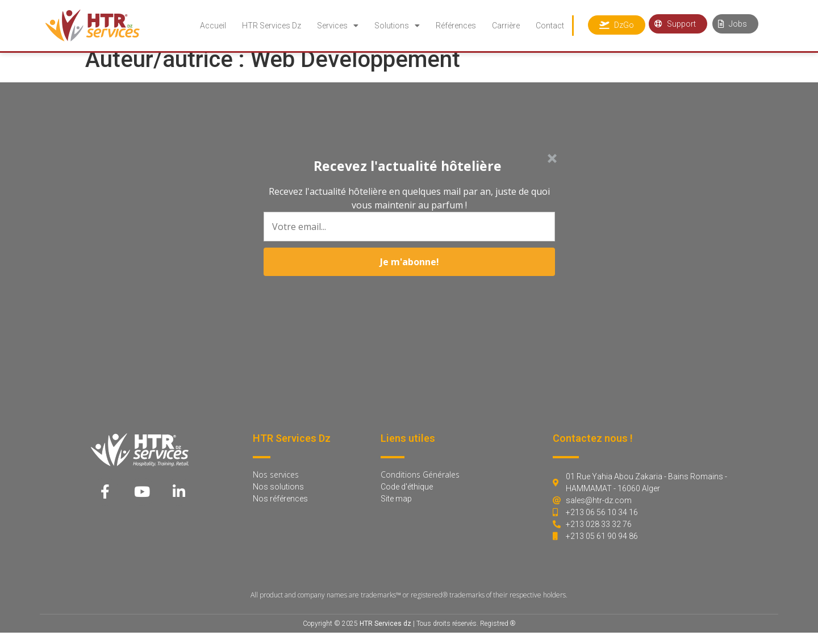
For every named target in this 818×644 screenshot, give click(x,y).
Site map (396, 510)
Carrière (506, 26)
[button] (407, 184)
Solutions (397, 26)
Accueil (213, 26)
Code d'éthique (407, 498)
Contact (550, 26)
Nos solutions (278, 498)
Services (338, 26)
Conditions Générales (420, 486)
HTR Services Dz (272, 26)
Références (456, 26)
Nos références (280, 510)
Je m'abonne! (410, 309)
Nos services (276, 486)
